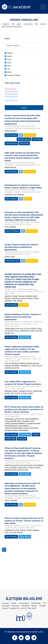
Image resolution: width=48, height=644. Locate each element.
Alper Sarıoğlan (11, 135)
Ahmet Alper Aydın (12, 261)
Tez (9, 69)
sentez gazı (22, 439)
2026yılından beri (11, 91)
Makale (10, 53)
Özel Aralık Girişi (11, 100)
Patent (10, 56)
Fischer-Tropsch (11, 143)
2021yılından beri (11, 97)
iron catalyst (37, 139)
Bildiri (9, 72)
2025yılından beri (11, 94)
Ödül (9, 66)
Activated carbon (24, 139)
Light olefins (24, 143)
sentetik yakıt (10, 439)
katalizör (36, 434)
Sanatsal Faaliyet (14, 75)
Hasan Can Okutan (12, 231)
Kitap (9, 63)
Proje (9, 59)
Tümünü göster (10, 89)
